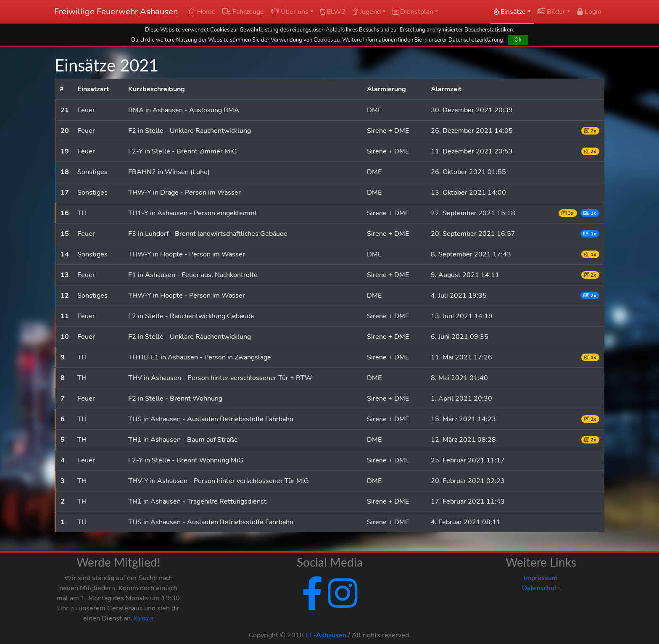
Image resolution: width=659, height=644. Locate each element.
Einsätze (510, 12)
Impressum (541, 578)
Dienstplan (413, 12)
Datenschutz (541, 588)
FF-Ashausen (326, 635)
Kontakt (144, 619)
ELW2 (333, 12)
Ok (518, 40)
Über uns (290, 12)
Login (589, 12)
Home (202, 12)
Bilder (551, 12)
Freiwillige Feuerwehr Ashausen (116, 12)
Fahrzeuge (243, 12)
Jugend (366, 12)
